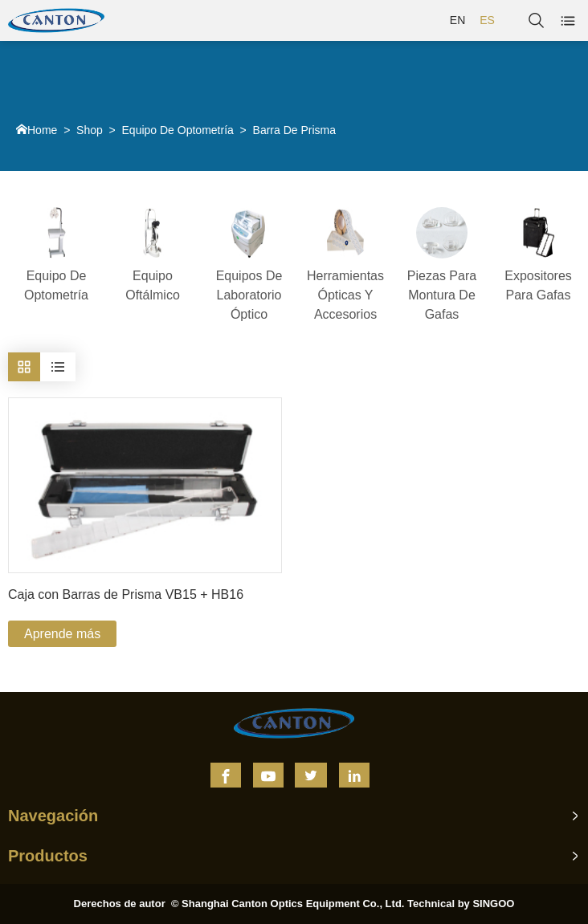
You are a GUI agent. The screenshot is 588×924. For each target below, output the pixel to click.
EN (457, 20)
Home (42, 130)
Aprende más (62, 634)
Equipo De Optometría (178, 130)
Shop (90, 130)
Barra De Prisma (294, 130)
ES (487, 20)
